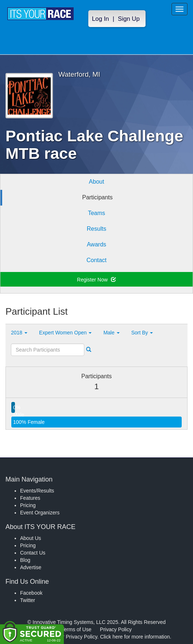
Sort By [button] (142, 333)
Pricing (28, 505)
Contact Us (33, 553)
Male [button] (111, 333)
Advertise (31, 567)
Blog (25, 560)
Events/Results (37, 491)
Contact (96, 260)
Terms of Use (76, 629)
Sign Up (129, 19)
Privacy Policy (116, 629)
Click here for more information (135, 637)
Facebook (31, 593)
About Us (31, 538)
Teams (96, 213)
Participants (97, 197)
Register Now (96, 280)
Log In (101, 19)
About (97, 182)
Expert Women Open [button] (65, 333)
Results (96, 229)
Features (30, 498)
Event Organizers (40, 513)
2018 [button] (19, 333)
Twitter (28, 600)
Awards (96, 244)
